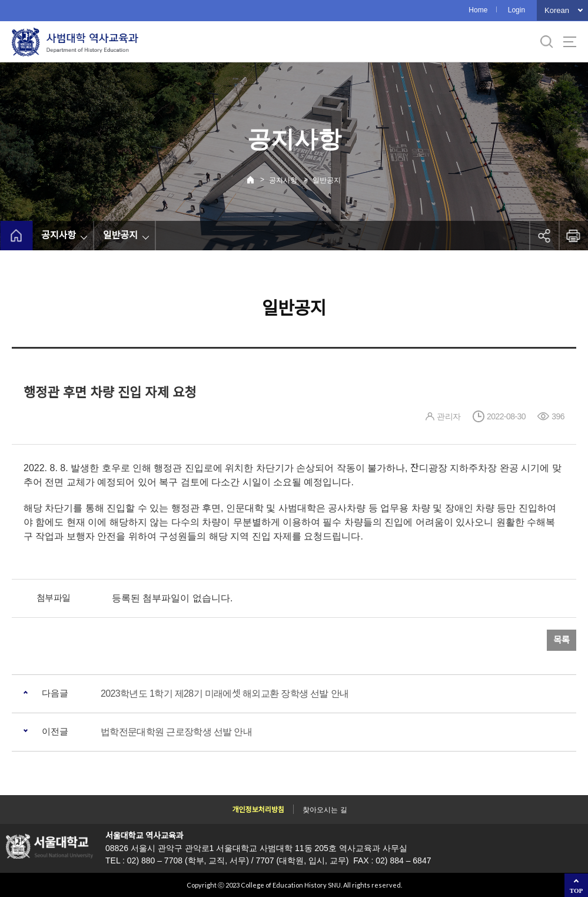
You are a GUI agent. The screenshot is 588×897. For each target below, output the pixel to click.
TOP (576, 891)
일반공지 (327, 180)
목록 (562, 640)
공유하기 (544, 236)
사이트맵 (570, 42)
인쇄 (573, 236)
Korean (557, 10)
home (16, 236)
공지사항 (283, 180)
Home (478, 10)
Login (516, 10)
